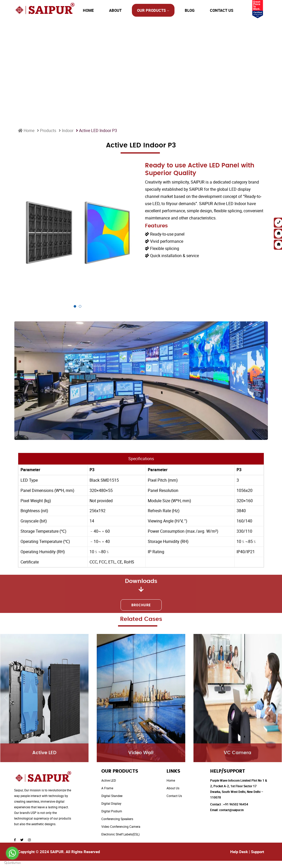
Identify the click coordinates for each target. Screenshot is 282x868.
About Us (173, 788)
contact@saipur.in (231, 810)
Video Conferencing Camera (121, 826)
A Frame (107, 788)
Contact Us (222, 10)
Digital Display (111, 803)
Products (47, 130)
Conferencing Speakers (117, 819)
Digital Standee (112, 796)
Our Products (151, 10)
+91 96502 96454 (236, 804)
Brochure (141, 605)
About (115, 10)
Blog (190, 10)
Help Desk (239, 852)
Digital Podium (112, 811)
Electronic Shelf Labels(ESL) (120, 834)
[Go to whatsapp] (12, 853)
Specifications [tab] (141, 459)
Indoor (66, 130)
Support (257, 852)
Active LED (109, 780)
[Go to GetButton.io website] (12, 863)
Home (88, 10)
